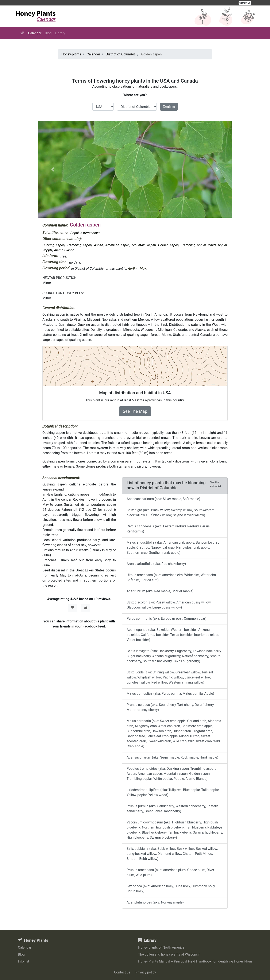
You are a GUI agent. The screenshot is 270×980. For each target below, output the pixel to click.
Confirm (169, 107)
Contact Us (245, 3)
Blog (48, 33)
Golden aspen (168, 245)
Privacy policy (146, 972)
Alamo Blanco (64, 250)
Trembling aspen (79, 245)
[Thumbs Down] (73, 608)
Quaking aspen (54, 245)
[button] (53, 169)
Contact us (122, 972)
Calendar (35, 33)
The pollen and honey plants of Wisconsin (169, 954)
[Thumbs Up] (86, 608)
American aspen (117, 245)
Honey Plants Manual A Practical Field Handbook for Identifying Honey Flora (195, 961)
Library (60, 33)
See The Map (135, 411)
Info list (24, 961)
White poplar (218, 245)
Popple (47, 250)
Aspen (99, 245)
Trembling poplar (193, 245)
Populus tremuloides (85, 233)
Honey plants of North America (161, 947)
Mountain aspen (144, 245)
